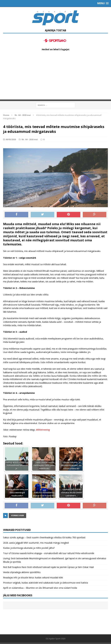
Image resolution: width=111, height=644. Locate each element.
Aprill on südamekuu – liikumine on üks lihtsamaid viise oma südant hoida (40, 588)
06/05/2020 (11, 139)
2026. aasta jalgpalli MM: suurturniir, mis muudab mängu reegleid (36, 543)
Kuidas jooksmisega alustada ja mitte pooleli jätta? (29, 548)
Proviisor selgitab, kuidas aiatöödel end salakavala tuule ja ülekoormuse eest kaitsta (46, 583)
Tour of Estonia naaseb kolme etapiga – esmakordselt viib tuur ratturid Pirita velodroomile (49, 553)
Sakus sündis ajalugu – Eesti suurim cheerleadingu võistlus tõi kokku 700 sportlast (44, 537)
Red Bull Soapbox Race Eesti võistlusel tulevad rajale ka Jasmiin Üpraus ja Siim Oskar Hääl (48, 567)
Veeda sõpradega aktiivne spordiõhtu (22, 572)
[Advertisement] (55, 78)
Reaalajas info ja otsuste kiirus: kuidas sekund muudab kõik (33, 578)
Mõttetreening (43, 430)
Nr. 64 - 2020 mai (30, 139)
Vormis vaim (17, 515)
